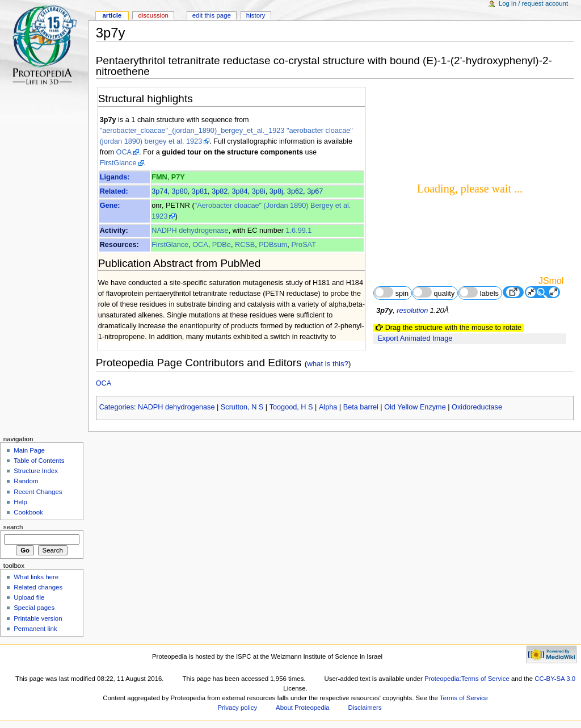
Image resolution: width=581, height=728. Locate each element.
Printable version (38, 618)
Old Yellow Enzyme (415, 407)
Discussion (153, 15)
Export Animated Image (415, 338)
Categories (117, 407)
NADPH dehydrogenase (190, 231)
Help (20, 502)
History (256, 15)
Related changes (38, 587)
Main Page (29, 450)
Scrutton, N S (242, 407)
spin (391, 292)
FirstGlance (118, 163)
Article (112, 15)
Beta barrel (361, 407)
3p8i (259, 191)
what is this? (328, 364)
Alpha (328, 407)
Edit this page (212, 15)
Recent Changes (38, 492)
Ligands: (115, 177)
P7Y (178, 177)
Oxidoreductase (477, 407)
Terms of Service (464, 698)
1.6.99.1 (299, 231)
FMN (159, 177)
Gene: (110, 206)
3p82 (220, 191)
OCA (124, 152)
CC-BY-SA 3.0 (555, 679)
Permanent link (35, 629)
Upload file (29, 597)
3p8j (276, 191)
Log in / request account (533, 3)
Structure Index (36, 471)
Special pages (34, 608)
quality (433, 292)
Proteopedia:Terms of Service (467, 679)
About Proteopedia (303, 708)
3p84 (239, 191)
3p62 (295, 191)
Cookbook (28, 512)
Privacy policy (237, 708)
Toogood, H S (291, 407)
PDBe (222, 245)
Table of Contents (39, 461)
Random (26, 481)
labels (479, 292)
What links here (36, 577)
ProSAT (303, 245)
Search (13, 527)
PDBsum (273, 245)
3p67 (315, 191)
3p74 (159, 191)
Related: (114, 191)
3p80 (180, 191)
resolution (412, 311)
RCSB (245, 245)
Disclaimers (365, 708)
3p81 (200, 191)
